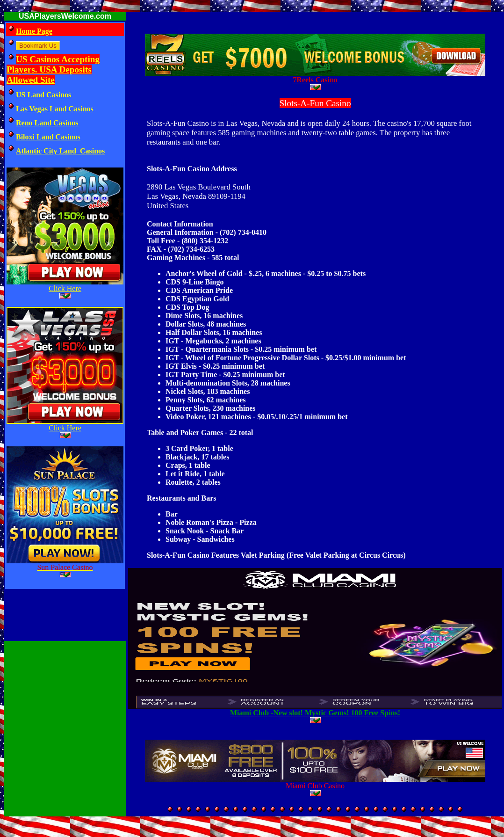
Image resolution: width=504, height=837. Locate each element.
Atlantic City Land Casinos (60, 151)
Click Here (65, 288)
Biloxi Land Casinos (48, 137)
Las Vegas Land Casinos (55, 109)
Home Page (34, 31)
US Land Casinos (43, 95)
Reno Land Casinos (47, 123)
